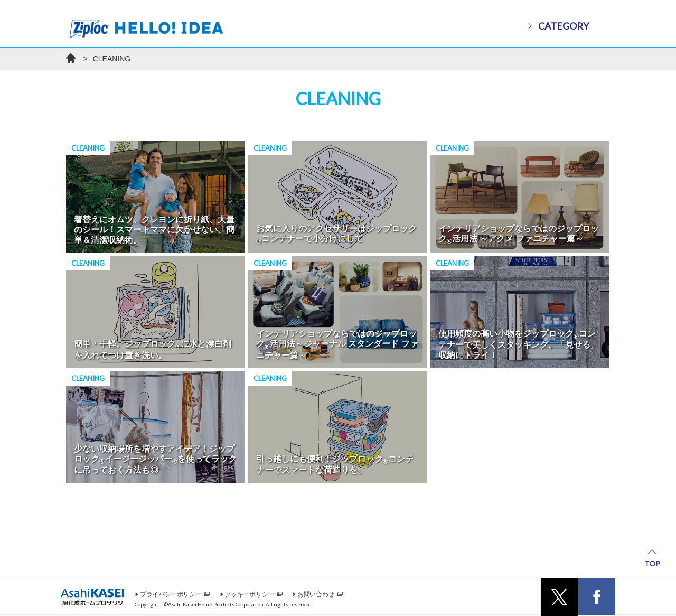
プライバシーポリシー (171, 594)
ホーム (71, 58)
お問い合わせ (316, 594)
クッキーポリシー (250, 594)
